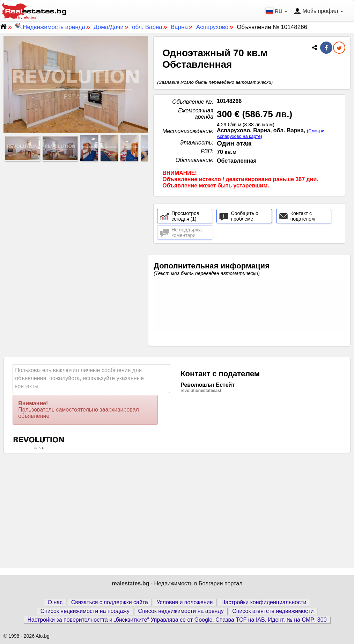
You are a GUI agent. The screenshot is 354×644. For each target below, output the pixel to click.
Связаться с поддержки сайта (110, 602)
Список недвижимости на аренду (181, 611)
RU (277, 11)
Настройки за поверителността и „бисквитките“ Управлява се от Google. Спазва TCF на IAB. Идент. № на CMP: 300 (177, 620)
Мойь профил (319, 12)
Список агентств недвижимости (273, 611)
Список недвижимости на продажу (85, 611)
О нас (55, 602)
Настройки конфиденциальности (264, 602)
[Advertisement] (76, 213)
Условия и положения (185, 602)
